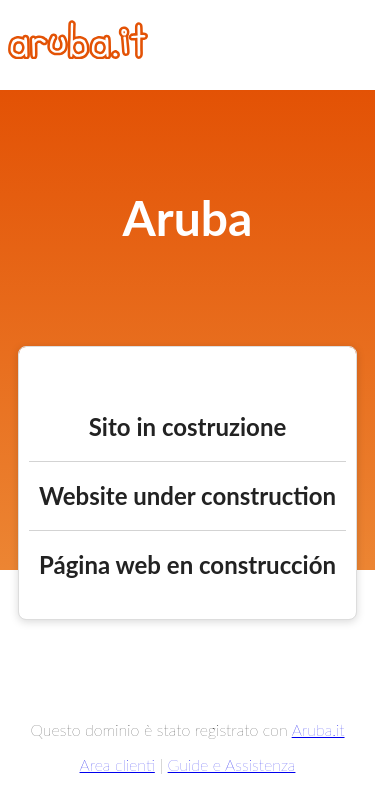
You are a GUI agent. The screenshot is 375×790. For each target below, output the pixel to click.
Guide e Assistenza (232, 764)
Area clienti (117, 764)
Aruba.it (318, 729)
